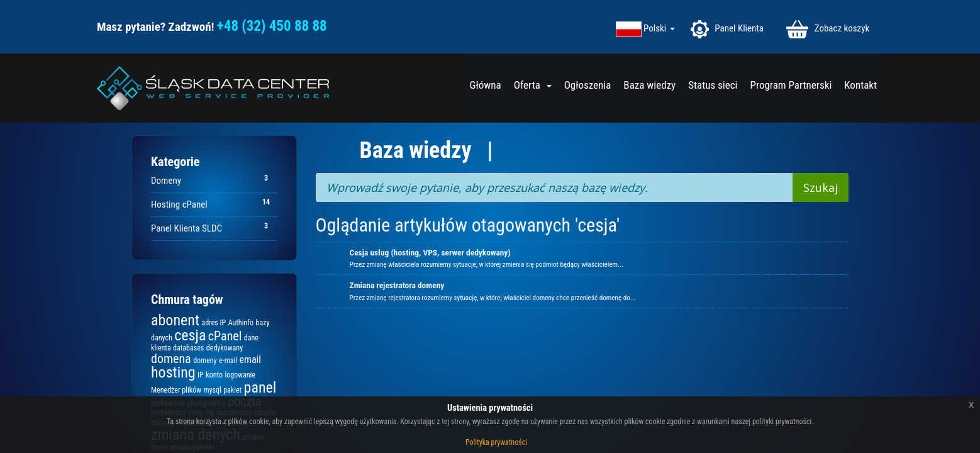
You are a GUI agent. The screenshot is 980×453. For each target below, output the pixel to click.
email (250, 360)
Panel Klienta (727, 29)
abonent (175, 320)
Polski (659, 29)
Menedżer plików (176, 390)
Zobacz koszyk (828, 29)
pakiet (232, 390)
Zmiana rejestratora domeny (397, 285)
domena (171, 359)
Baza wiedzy (649, 85)
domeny (205, 361)
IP (201, 375)
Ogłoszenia (588, 85)
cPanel (225, 336)
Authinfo (241, 323)
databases (188, 348)
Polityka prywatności (496, 442)
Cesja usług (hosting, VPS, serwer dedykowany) (430, 253)
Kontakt (860, 85)
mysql (212, 390)
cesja (190, 335)
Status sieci (713, 85)
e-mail (228, 361)
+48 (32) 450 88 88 (272, 26)
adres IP (214, 323)
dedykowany (225, 348)
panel (260, 388)
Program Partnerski (791, 85)
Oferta (533, 85)
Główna (485, 85)
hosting (173, 372)
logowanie (240, 375)
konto (214, 375)
